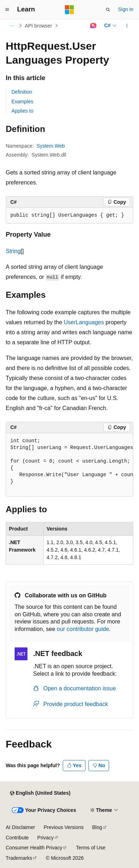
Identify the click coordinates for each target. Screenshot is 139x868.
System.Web (51, 146)
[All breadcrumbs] (12, 26)
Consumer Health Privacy (34, 848)
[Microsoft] (69, 10)
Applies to (22, 111)
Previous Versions (63, 827)
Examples (22, 102)
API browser (38, 26)
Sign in (126, 9)
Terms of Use (91, 848)
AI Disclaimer (20, 827)
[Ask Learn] (93, 26)
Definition (22, 92)
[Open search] (108, 10)
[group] (69, 465)
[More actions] (127, 26)
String (13, 251)
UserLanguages (84, 322)
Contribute (17, 838)
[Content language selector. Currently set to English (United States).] (40, 793)
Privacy (46, 838)
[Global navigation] (7, 10)
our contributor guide (83, 629)
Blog (97, 827)
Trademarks (19, 858)
